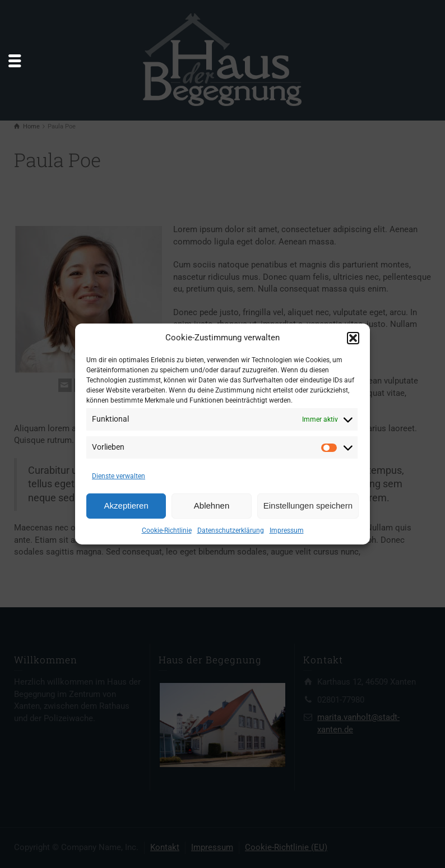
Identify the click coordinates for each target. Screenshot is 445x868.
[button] (353, 338)
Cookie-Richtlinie (167, 530)
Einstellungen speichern (308, 505)
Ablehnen (212, 505)
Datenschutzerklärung (231, 530)
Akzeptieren (126, 505)
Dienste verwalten (119, 476)
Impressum (287, 530)
